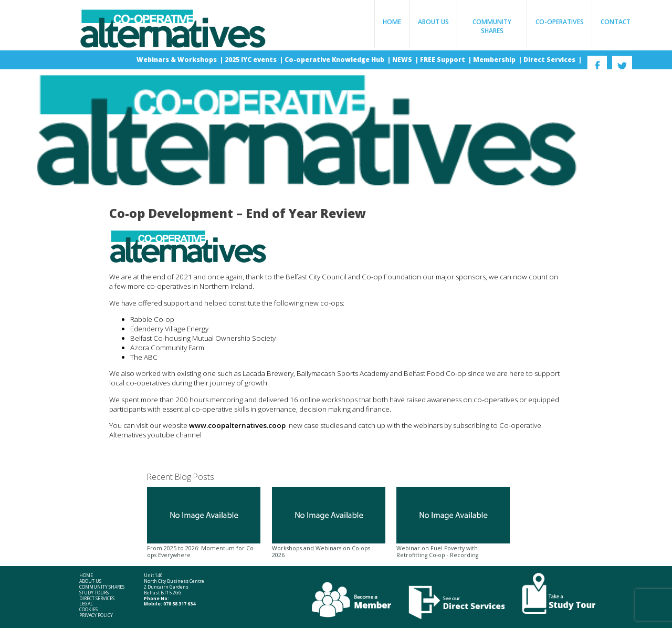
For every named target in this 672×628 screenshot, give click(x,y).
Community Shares (492, 26)
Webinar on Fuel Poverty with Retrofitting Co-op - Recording (453, 523)
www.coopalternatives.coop (239, 425)
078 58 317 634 (179, 604)
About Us (433, 22)
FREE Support (443, 60)
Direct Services (550, 60)
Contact (616, 22)
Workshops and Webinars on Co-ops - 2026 (329, 523)
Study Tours (94, 593)
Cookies (88, 610)
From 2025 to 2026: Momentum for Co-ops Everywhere (204, 523)
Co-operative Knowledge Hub (335, 60)
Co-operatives (560, 22)
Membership (495, 60)
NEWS (403, 60)
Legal (86, 604)
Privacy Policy (96, 616)
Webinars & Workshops (177, 60)
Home (392, 22)
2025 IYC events (251, 60)
